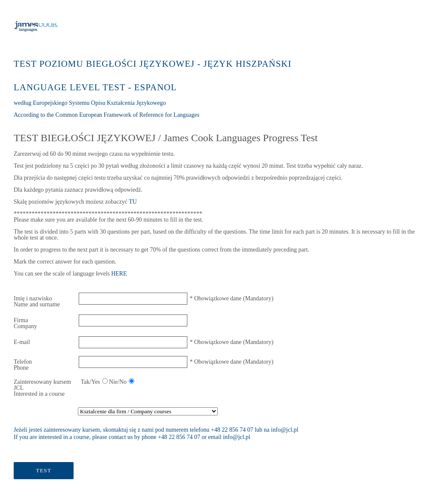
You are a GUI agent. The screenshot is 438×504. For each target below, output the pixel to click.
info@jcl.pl (285, 430)
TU (133, 202)
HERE (119, 274)
